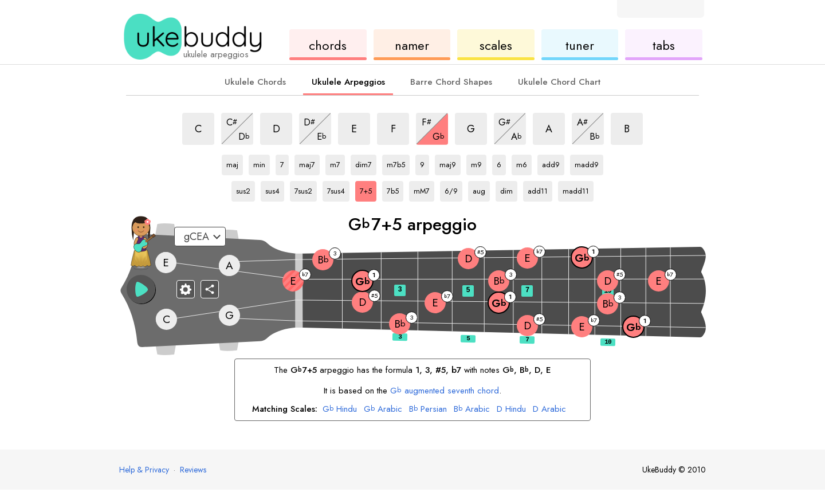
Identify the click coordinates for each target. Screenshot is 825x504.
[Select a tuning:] (200, 237)
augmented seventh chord (445, 391)
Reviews (193, 470)
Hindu (340, 409)
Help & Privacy (144, 470)
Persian (428, 409)
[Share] (210, 289)
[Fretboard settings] (186, 289)
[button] (141, 289)
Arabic (383, 409)
